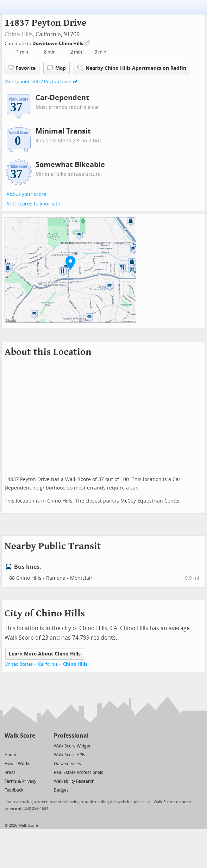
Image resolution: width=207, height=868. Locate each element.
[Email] (30, 746)
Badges (61, 790)
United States (19, 664)
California (48, 664)
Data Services (67, 764)
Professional (71, 736)
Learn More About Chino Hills (45, 654)
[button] (70, 263)
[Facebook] (20, 746)
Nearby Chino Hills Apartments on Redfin (132, 68)
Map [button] (57, 68)
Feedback (14, 790)
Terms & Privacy (20, 781)
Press (10, 772)
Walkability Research (74, 781)
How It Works (17, 764)
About (10, 755)
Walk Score (20, 736)
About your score (26, 194)
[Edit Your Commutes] (88, 42)
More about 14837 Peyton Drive (38, 82)
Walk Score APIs (70, 755)
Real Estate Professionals (79, 772)
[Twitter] (9, 746)
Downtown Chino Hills (58, 44)
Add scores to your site (33, 204)
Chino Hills (19, 34)
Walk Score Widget (72, 746)
